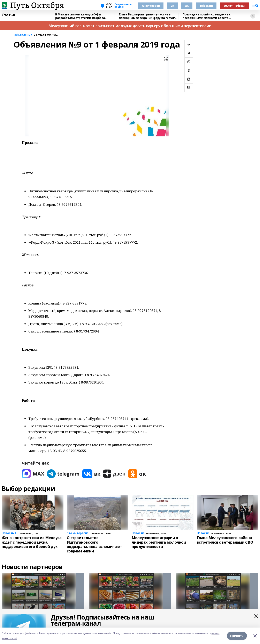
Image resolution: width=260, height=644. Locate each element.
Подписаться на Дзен (123, 6)
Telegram (206, 6)
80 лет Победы (234, 6)
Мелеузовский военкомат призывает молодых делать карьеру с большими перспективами (130, 26)
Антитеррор (151, 6)
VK (172, 6)
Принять (237, 636)
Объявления (23, 35)
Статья (8, 15)
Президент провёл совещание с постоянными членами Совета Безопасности (207, 16)
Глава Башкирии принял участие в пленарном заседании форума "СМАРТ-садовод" (148, 16)
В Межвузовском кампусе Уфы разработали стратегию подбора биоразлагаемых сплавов (80, 16)
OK (187, 6)
